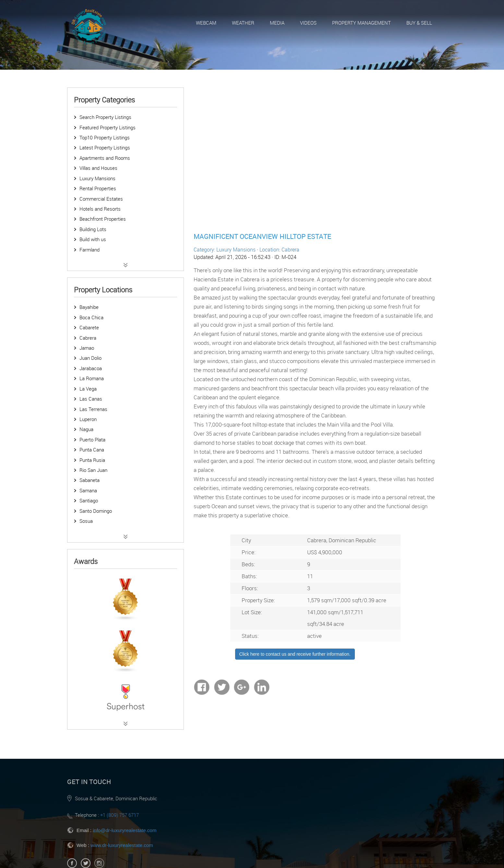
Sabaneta (90, 480)
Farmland (90, 250)
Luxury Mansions (97, 178)
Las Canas (91, 399)
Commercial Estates (101, 199)
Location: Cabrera (279, 250)
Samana (88, 490)
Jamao (87, 348)
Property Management (361, 23)
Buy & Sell (419, 23)
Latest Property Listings (105, 147)
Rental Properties (98, 188)
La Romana (92, 378)
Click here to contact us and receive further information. (295, 654)
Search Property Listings (105, 117)
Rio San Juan (93, 470)
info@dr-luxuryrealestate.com (125, 830)
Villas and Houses (98, 168)
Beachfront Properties (103, 219)
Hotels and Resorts (100, 209)
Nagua (86, 429)
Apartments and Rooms (105, 158)
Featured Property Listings (108, 127)
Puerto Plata (92, 440)
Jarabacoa (91, 368)
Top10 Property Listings (105, 137)
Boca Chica (91, 317)
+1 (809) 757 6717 (120, 815)
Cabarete (89, 327)
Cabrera (88, 338)
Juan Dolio (90, 358)
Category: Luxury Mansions (225, 250)
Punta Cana (92, 450)
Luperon (88, 419)
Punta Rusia (92, 460)
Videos (308, 23)
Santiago (89, 500)
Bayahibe (89, 307)
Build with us (93, 239)
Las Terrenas (93, 409)
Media (277, 23)
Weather (243, 23)
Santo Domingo (96, 511)
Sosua (86, 521)
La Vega (88, 389)
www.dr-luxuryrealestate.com (122, 845)
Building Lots (93, 229)
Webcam (206, 23)
